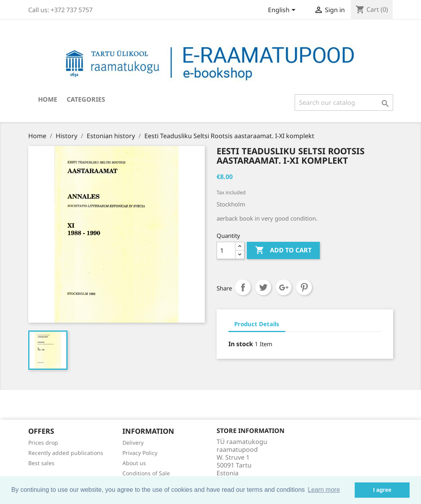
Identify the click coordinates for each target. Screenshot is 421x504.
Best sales (41, 463)
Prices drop (43, 443)
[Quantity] (226, 250)
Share (243, 287)
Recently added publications (66, 453)
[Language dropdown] (283, 11)
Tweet (263, 287)
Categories (86, 99)
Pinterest (304, 287)
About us (134, 463)
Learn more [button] (324, 490)
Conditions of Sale (146, 473)
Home (48, 99)
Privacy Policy (140, 453)
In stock (241, 344)
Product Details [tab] (257, 324)
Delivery (133, 443)
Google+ (284, 287)
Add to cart (283, 250)
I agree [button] (382, 490)
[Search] (344, 102)
